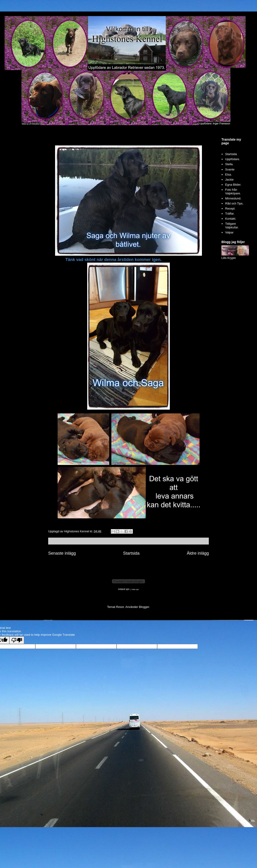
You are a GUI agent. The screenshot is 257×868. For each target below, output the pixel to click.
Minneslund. (233, 198)
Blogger (144, 607)
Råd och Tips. (234, 203)
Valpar (229, 232)
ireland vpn (124, 589)
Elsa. (228, 174)
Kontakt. (231, 219)
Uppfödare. (232, 159)
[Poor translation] (17, 640)
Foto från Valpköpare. (233, 191)
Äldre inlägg (198, 553)
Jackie (229, 180)
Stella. (229, 164)
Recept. (230, 208)
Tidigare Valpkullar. (232, 226)
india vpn (135, 589)
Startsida (131, 553)
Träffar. (230, 214)
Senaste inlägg (62, 553)
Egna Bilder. (233, 185)
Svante (230, 169)
